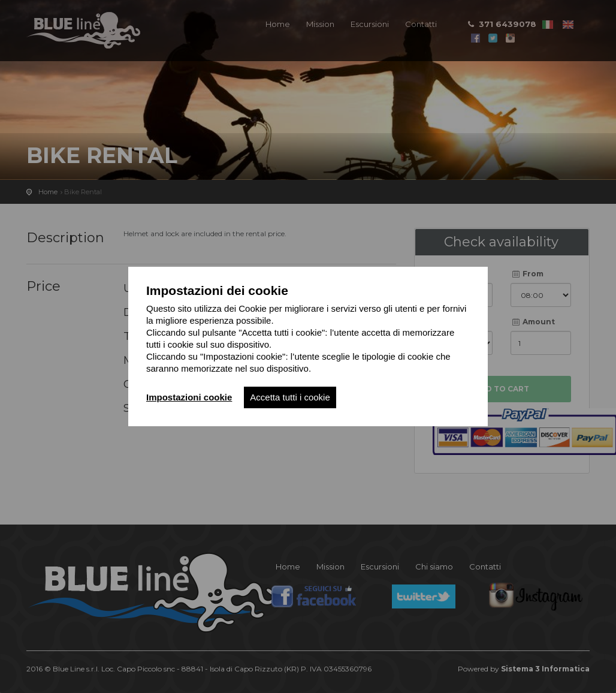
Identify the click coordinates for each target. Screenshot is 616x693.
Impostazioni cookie (189, 397)
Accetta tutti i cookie (290, 397)
